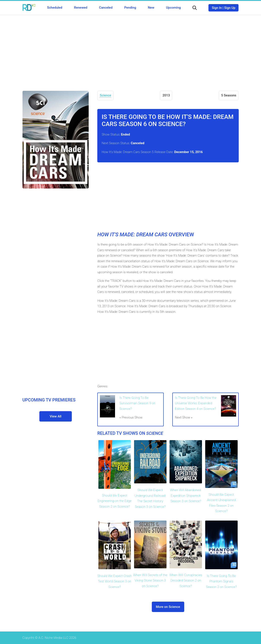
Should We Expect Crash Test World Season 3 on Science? (114, 581)
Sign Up (230, 8)
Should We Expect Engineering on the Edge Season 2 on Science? (114, 501)
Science (105, 95)
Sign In (217, 8)
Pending (130, 8)
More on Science (168, 607)
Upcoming (173, 8)
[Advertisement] (131, 50)
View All (56, 416)
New (151, 8)
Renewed (81, 8)
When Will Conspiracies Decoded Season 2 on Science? (186, 581)
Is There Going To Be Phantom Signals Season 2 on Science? (221, 581)
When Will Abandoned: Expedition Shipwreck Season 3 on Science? (186, 496)
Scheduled (55, 8)
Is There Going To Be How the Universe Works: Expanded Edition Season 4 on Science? (196, 403)
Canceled (106, 8)
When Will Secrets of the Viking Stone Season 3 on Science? (150, 581)
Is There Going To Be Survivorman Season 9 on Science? (137, 403)
